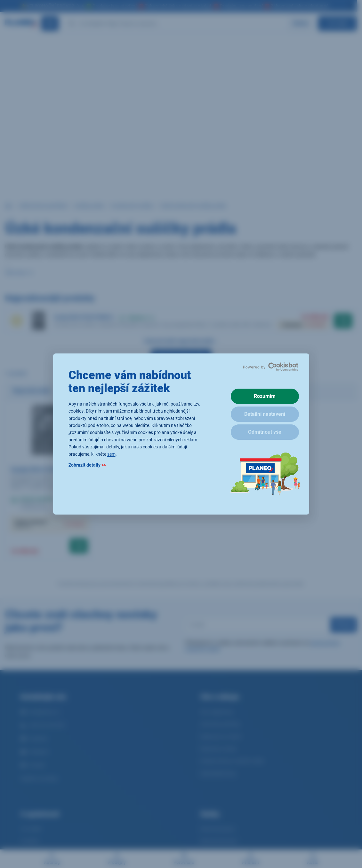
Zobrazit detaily (87, 465)
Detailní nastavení (265, 414)
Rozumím (265, 396)
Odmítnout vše (265, 432)
